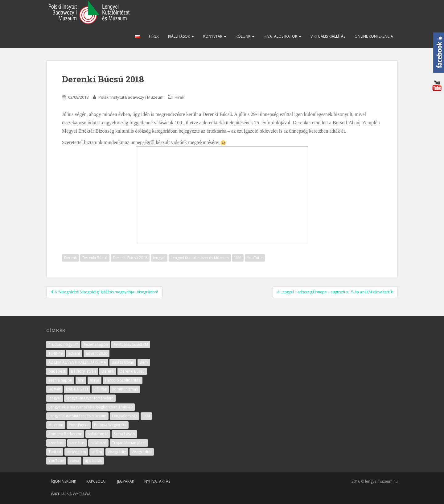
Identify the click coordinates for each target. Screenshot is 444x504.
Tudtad (55, 452)
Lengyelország (125, 416)
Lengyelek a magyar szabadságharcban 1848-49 (90, 407)
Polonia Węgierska (110, 425)
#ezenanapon (96, 344)
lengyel (159, 258)
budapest (57, 371)
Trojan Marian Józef (129, 443)
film (81, 380)
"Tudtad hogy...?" (63, 344)
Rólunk (245, 36)
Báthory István (83, 371)
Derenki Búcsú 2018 (130, 258)
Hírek (154, 36)
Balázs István (123, 362)
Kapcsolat (97, 481)
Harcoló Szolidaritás (123, 380)
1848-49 (55, 353)
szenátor (56, 443)
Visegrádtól (142, 452)
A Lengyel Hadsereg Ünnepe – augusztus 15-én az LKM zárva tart (335, 292)
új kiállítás (93, 461)
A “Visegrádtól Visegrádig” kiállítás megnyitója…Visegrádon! (104, 292)
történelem (76, 452)
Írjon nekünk (64, 481)
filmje (95, 380)
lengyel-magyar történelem (90, 398)
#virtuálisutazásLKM (131, 344)
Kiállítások (181, 36)
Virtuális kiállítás (328, 36)
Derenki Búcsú (95, 258)
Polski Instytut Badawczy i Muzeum (131, 97)
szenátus (77, 443)
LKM (238, 258)
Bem (144, 362)
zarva (74, 461)
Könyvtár (215, 36)
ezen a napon (60, 380)
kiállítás (100, 389)
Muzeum (56, 425)
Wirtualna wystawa (71, 494)
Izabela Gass (77, 389)
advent (74, 353)
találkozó (98, 443)
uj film (97, 452)
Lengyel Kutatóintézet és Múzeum (200, 258)
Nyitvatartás (157, 481)
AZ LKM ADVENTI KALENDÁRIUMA (77, 362)
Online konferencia (374, 36)
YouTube (255, 258)
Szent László (124, 434)
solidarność (98, 434)
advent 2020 (97, 353)
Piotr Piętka (79, 425)
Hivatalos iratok (282, 36)
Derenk (70, 258)
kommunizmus (125, 389)
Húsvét (54, 389)
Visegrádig (117, 452)
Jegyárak (126, 481)
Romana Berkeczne (65, 434)
